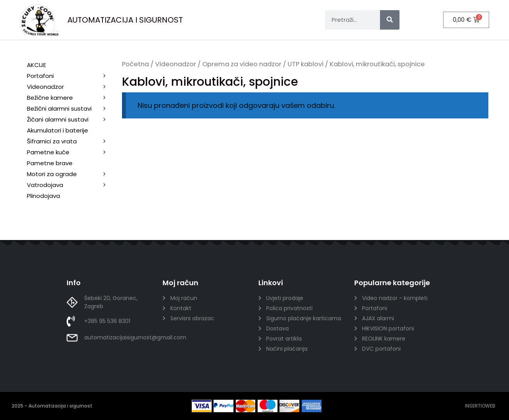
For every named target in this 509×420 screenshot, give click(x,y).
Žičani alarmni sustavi (71, 120)
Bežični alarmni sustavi (71, 109)
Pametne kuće (71, 152)
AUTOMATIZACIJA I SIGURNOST (125, 20)
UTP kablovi (306, 64)
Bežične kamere (71, 98)
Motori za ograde (71, 174)
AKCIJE (36, 65)
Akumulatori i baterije (57, 130)
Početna (135, 64)
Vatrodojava (71, 185)
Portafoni (71, 76)
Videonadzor (176, 64)
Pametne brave (50, 163)
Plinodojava (43, 196)
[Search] (390, 20)
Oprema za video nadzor (242, 64)
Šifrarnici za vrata (71, 141)
